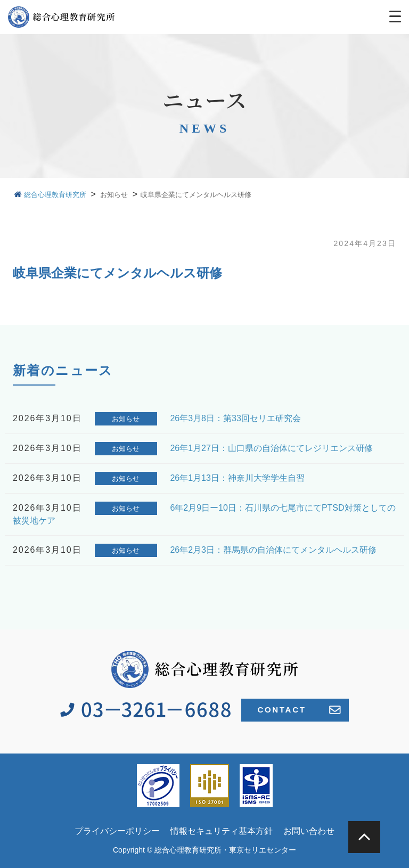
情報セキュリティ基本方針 (222, 831)
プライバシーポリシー (117, 831)
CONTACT (299, 710)
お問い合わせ (309, 831)
